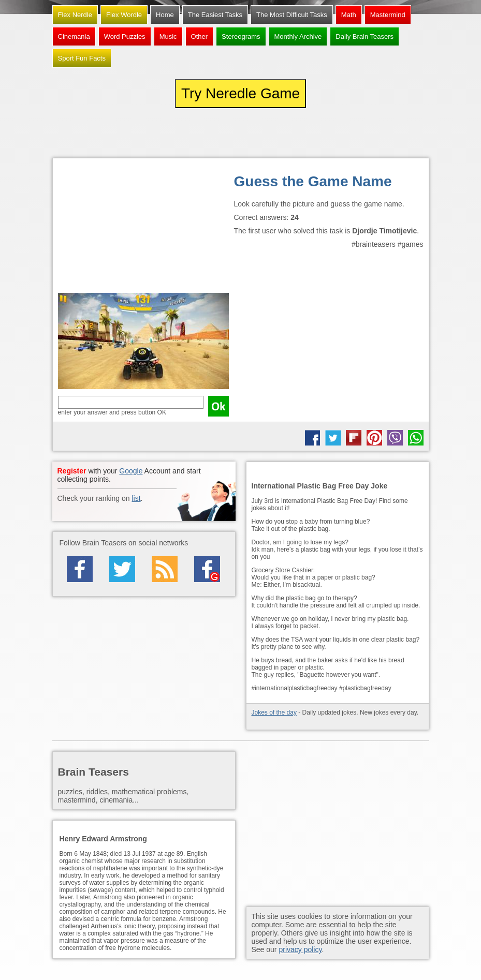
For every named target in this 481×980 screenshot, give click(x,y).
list (136, 498)
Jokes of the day (274, 712)
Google (131, 471)
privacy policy (300, 949)
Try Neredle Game (240, 93)
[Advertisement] (143, 228)
